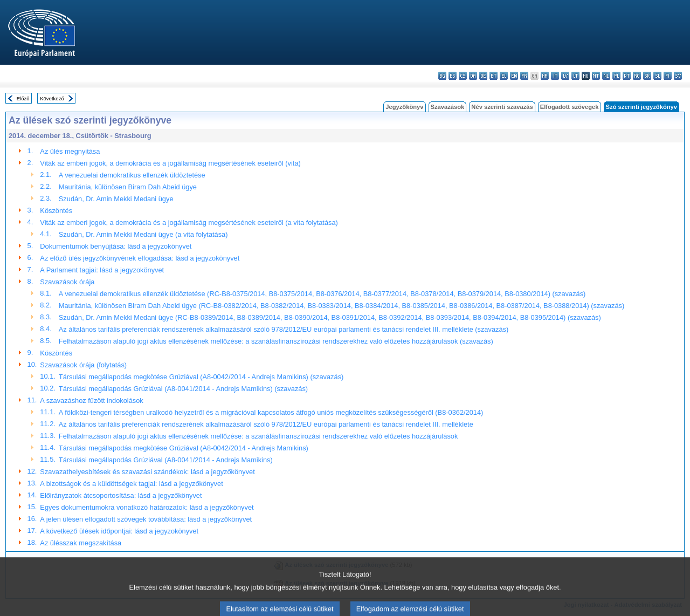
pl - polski (616, 76)
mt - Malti (596, 76)
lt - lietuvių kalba (575, 76)
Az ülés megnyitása (70, 151)
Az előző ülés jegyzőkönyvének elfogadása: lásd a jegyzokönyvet (140, 258)
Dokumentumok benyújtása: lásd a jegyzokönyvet (116, 246)
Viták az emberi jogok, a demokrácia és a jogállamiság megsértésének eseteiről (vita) (170, 163)
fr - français (524, 76)
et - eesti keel (494, 76)
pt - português (627, 76)
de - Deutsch (483, 76)
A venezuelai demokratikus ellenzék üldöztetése (132, 175)
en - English (514, 76)
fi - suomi (668, 76)
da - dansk (473, 76)
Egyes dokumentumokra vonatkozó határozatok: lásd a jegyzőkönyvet (147, 507)
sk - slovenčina (647, 76)
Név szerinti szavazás (502, 107)
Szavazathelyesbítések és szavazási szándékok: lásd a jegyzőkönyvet (147, 472)
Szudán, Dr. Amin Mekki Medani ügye (116, 199)
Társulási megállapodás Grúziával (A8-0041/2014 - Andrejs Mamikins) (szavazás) (183, 389)
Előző (23, 98)
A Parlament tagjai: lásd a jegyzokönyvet (102, 270)
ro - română (637, 76)
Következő (52, 98)
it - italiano (555, 76)
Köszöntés (56, 211)
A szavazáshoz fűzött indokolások (91, 401)
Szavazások (448, 107)
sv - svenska (678, 76)
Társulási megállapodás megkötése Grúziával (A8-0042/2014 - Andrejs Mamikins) (184, 448)
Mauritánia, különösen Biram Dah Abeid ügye (128, 187)
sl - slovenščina (657, 76)
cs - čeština (463, 76)
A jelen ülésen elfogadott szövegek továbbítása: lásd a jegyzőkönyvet (146, 519)
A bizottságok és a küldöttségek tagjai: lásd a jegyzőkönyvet (131, 484)
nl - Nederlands (606, 76)
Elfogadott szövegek (570, 107)
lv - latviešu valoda (565, 76)
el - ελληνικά (504, 76)
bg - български (442, 76)
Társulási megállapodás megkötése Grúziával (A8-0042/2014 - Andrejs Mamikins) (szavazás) (201, 377)
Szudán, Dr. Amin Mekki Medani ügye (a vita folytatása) (143, 234)
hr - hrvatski (545, 76)
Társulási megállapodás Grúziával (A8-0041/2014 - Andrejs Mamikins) (166, 460)
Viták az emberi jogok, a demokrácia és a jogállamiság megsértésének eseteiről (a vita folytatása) (189, 223)
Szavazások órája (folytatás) (83, 365)
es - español (453, 76)
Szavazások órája (67, 282)
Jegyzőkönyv (404, 107)
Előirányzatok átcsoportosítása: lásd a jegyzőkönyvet (121, 495)
